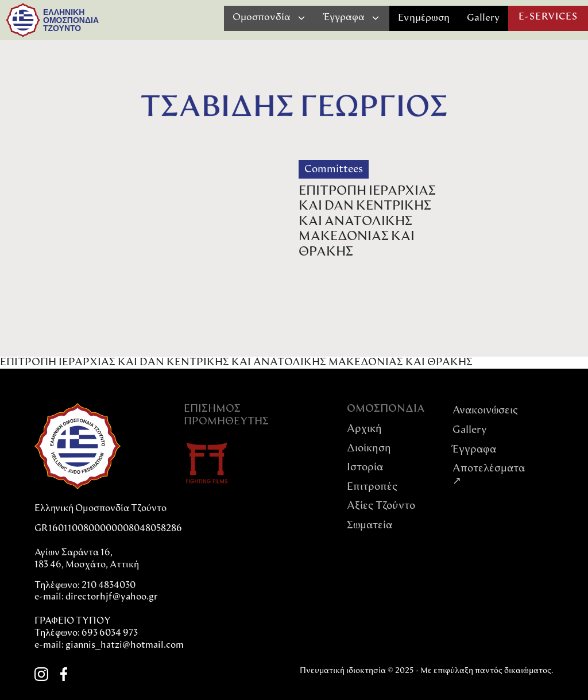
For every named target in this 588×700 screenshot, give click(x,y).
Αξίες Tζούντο (381, 506)
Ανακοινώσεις (485, 411)
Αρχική (364, 429)
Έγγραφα (474, 450)
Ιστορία (365, 468)
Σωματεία (370, 526)
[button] (270, 18)
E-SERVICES (548, 17)
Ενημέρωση (424, 18)
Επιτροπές (372, 487)
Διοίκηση (369, 449)
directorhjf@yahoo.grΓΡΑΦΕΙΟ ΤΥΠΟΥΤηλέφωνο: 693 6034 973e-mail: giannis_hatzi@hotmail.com (109, 621)
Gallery (483, 18)
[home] (23, 20)
